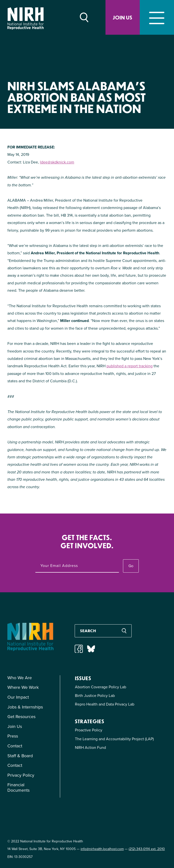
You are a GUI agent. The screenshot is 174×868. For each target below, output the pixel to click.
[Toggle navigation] (157, 17)
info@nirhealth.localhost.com (102, 849)
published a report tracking (130, 366)
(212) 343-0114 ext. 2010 (147, 849)
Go (131, 566)
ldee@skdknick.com (57, 162)
